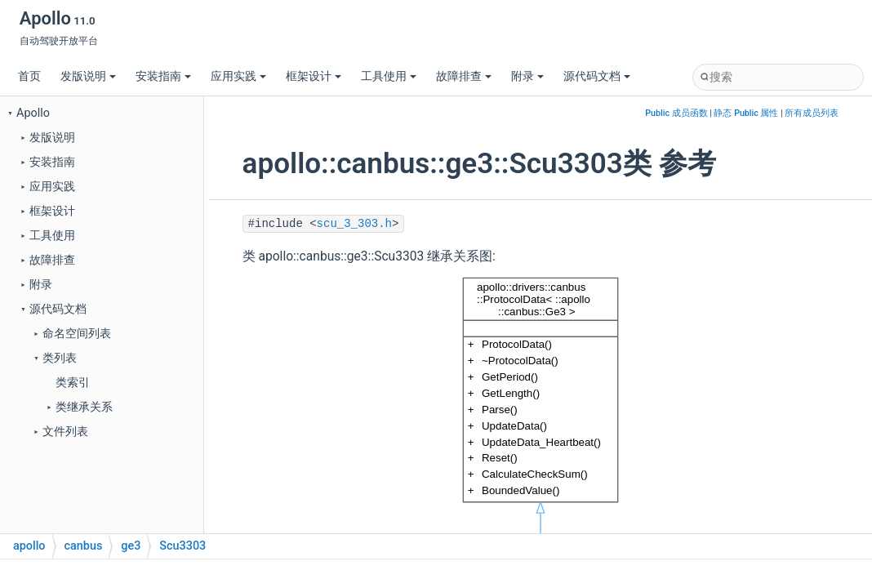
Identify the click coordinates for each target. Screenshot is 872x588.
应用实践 (238, 76)
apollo (29, 546)
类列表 (60, 358)
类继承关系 (84, 407)
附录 (527, 76)
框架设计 (314, 76)
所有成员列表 (812, 113)
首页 (29, 76)
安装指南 (163, 76)
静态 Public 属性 (746, 113)
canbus (84, 546)
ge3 (131, 546)
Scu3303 (182, 546)
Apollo (33, 113)
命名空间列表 (77, 334)
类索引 (73, 383)
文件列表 (65, 432)
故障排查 (464, 76)
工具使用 (389, 76)
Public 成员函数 (676, 113)
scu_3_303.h (354, 224)
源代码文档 (597, 76)
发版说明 (88, 76)
